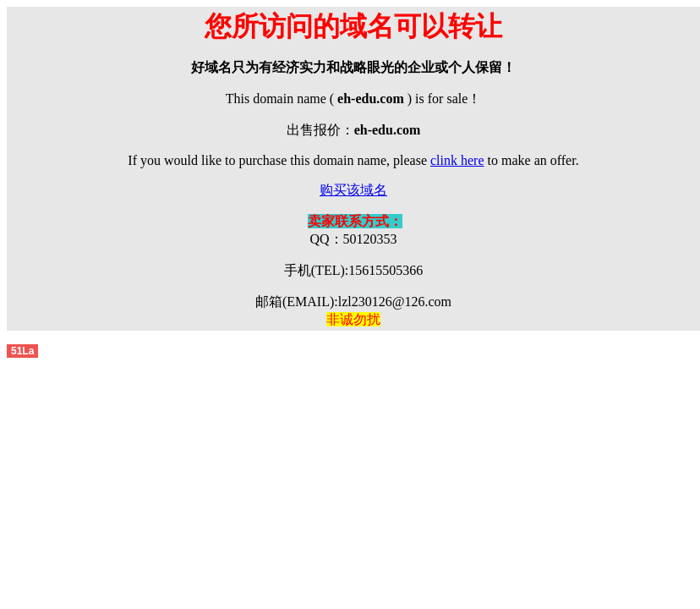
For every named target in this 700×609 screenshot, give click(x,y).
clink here (457, 160)
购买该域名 (353, 190)
